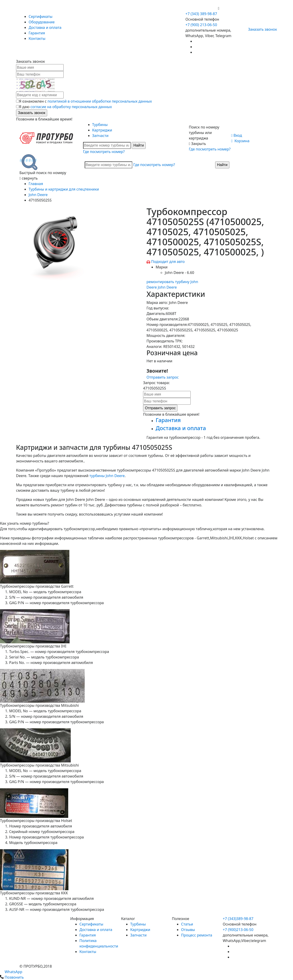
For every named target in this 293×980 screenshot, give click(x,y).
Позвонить (12, 977)
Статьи (187, 924)
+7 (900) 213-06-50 (202, 8)
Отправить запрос (163, 377)
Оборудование (42, 22)
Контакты (37, 38)
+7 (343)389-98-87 (238, 919)
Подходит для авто (168, 262)
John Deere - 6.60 (179, 273)
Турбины (100, 125)
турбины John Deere (107, 476)
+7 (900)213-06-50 (238, 930)
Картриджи (102, 130)
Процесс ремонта (197, 935)
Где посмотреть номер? (104, 152)
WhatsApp (11, 972)
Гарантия (37, 33)
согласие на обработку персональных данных (71, 107)
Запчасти (100, 136)
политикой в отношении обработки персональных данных (100, 101)
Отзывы (188, 930)
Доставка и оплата (45, 27)
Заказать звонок (261, 29)
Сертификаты (41, 16)
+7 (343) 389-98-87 (201, 14)
